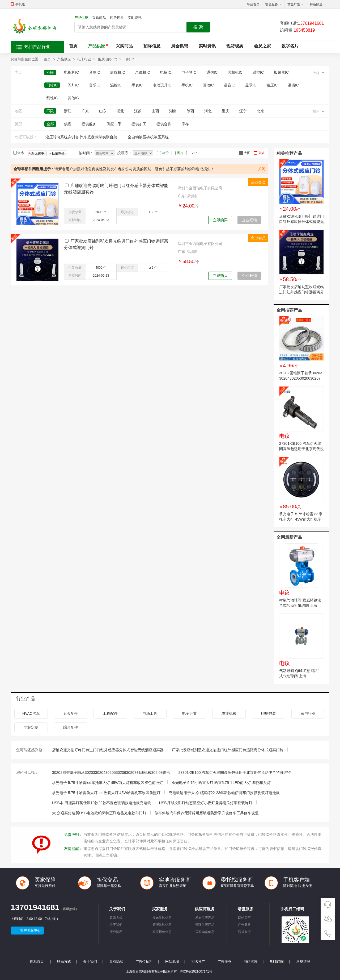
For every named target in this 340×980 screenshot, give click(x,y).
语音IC (229, 85)
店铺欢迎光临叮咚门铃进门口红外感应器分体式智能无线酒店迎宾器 (301, 222)
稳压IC (272, 85)
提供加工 (139, 124)
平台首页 (253, 4)
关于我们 (116, 925)
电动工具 (150, 713)
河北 (208, 111)
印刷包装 (269, 713)
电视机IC (71, 72)
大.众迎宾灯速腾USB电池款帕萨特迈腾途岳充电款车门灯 (99, 813)
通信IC (212, 72)
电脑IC (166, 72)
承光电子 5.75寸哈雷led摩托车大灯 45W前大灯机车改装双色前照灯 (301, 519)
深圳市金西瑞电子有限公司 (200, 188)
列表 (262, 153)
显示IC (251, 85)
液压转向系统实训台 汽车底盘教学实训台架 (81, 137)
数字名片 (290, 46)
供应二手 (114, 124)
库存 (185, 124)
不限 (50, 72)
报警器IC (281, 72)
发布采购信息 (162, 918)
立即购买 (220, 220)
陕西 (190, 111)
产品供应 (81, 18)
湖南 (173, 111)
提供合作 (164, 124)
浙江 (68, 111)
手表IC (137, 85)
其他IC (73, 98)
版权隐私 (116, 932)
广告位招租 (144, 962)
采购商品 (99, 18)
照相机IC (235, 72)
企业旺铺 (249, 220)
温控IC (116, 85)
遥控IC (258, 72)
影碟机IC (118, 72)
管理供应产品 (205, 925)
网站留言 (244, 918)
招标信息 (152, 46)
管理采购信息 (162, 925)
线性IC (52, 98)
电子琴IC (189, 72)
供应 (68, 124)
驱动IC (208, 85)
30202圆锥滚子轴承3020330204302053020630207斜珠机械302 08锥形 (301, 378)
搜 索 (198, 27)
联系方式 (116, 918)
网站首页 (37, 962)
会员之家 (262, 46)
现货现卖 (117, 18)
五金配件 (71, 713)
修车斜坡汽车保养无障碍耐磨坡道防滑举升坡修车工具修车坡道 (207, 813)
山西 (155, 111)
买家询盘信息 (205, 932)
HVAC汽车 (31, 713)
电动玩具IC (162, 85)
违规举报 (244, 932)
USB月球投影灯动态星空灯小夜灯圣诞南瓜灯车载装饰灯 (206, 803)
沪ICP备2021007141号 (196, 971)
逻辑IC (293, 85)
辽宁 (243, 111)
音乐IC (95, 85)
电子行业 (84, 59)
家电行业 (308, 713)
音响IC (95, 72)
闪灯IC (73, 85)
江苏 (138, 111)
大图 (247, 153)
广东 (85, 111)
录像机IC (143, 72)
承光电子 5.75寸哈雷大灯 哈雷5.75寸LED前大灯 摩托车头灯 (221, 783)
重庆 (226, 111)
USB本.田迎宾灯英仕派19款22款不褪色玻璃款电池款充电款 (101, 803)
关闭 (262, 169)
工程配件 (110, 713)
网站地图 (172, 962)
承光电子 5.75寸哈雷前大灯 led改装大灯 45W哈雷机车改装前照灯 (106, 793)
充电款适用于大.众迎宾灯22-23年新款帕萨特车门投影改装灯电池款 (224, 793)
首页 (73, 46)
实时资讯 (135, 18)
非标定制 (31, 727)
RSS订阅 (277, 962)
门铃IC (129, 59)
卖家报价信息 (162, 932)
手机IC (187, 85)
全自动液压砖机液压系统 (148, 137)
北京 (261, 111)
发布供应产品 (205, 918)
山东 (103, 111)
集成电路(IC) (108, 59)
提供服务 (89, 124)
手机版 (20, 4)
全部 (50, 124)
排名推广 (198, 962)
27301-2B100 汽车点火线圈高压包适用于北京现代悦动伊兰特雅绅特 (301, 449)
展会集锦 (180, 46)
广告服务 (244, 925)
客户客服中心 (30, 930)
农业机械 (229, 713)
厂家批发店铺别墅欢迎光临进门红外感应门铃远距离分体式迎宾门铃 (301, 292)
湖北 (120, 111)
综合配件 (71, 727)
